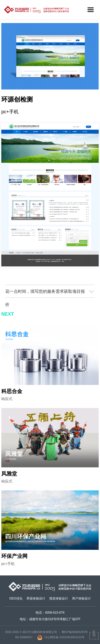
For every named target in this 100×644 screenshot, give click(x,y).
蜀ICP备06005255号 (75, 632)
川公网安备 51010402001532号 (61, 637)
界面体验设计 (36, 598)
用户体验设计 (81, 598)
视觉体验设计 (59, 598)
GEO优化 (16, 598)
